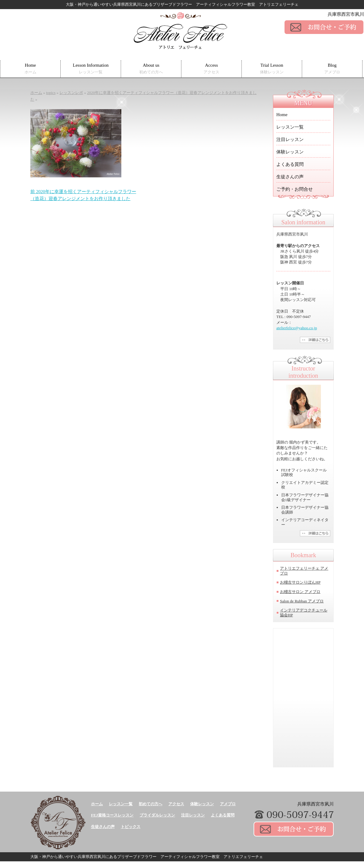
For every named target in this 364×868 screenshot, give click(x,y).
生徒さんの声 (290, 177)
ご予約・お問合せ (295, 189)
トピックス (131, 827)
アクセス (176, 804)
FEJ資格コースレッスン (112, 815)
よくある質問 (290, 164)
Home (30, 69)
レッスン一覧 (290, 127)
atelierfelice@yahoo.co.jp (297, 328)
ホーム (97, 804)
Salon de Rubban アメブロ (302, 601)
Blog (332, 69)
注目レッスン (290, 139)
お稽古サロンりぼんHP (300, 582)
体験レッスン (290, 152)
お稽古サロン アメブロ (300, 592)
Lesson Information (91, 69)
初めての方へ (150, 804)
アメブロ (228, 804)
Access (211, 69)
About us (151, 69)
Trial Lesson (272, 69)
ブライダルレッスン (157, 815)
